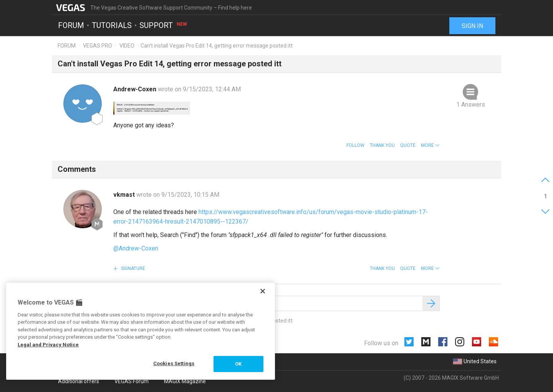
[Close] (263, 291)
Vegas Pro (98, 46)
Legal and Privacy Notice (48, 345)
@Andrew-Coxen (136, 248)
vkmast (125, 195)
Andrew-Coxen (136, 89)
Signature (132, 268)
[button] (430, 145)
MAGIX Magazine (185, 381)
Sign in (472, 26)
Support (164, 25)
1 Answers (471, 105)
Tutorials (112, 25)
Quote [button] (408, 145)
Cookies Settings (174, 363)
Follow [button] (355, 145)
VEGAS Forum (132, 381)
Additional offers (79, 381)
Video (127, 46)
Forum (71, 25)
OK (238, 364)
